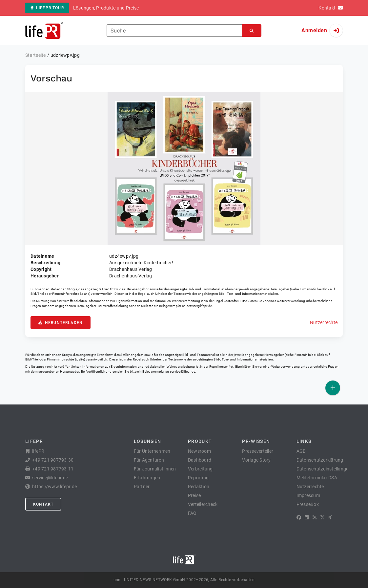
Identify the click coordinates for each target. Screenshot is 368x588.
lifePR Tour (47, 8)
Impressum (308, 495)
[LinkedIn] (307, 517)
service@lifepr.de (199, 306)
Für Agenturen (149, 460)
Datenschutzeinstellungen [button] (324, 469)
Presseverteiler (258, 451)
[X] (322, 517)
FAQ (192, 513)
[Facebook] (299, 517)
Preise (194, 495)
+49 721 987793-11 (53, 469)
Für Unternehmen (152, 451)
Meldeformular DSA (317, 478)
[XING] (330, 517)
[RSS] (315, 517)
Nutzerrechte (324, 322)
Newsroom (199, 451)
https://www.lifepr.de (54, 487)
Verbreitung (200, 469)
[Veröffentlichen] (333, 388)
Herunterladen (61, 323)
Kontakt (43, 504)
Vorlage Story (256, 460)
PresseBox (308, 504)
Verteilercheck (203, 504)
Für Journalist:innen (155, 469)
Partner (142, 487)
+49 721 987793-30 (53, 460)
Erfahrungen (147, 478)
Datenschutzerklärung (320, 460)
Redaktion (199, 487)
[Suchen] (252, 31)
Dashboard (200, 460)
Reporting (198, 478)
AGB (301, 451)
